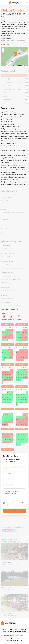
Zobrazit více (5, 44)
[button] (27, 2)
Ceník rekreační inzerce (19, 632)
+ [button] (3, 49)
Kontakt (6, 630)
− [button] (3, 51)
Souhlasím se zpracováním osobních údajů (14, 504)
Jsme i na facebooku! (13, 641)
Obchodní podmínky (14, 630)
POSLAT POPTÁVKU (15, 511)
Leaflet (14, 65)
